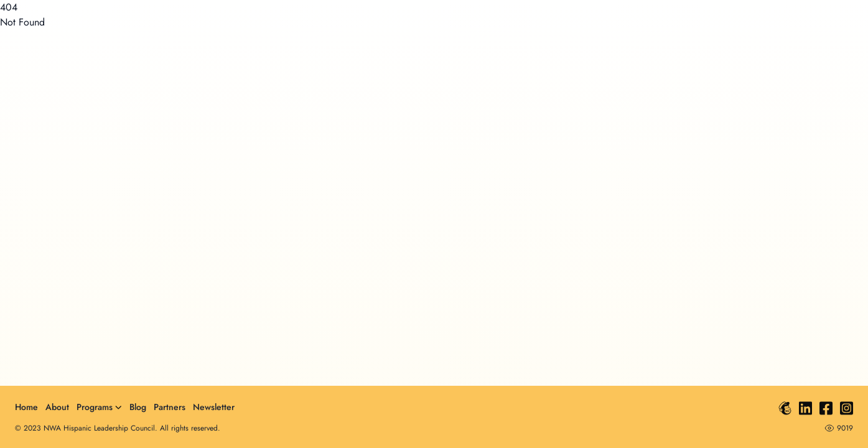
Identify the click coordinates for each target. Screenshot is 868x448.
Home (26, 407)
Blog (138, 407)
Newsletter (214, 407)
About (57, 407)
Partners (170, 407)
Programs (99, 407)
